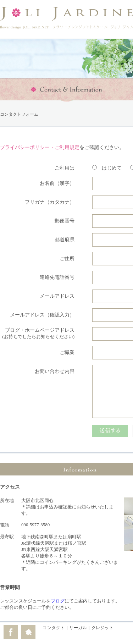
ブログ (58, 601)
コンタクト (54, 628)
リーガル (78, 628)
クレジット (103, 628)
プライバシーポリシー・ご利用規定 (40, 147)
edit (117, 631)
